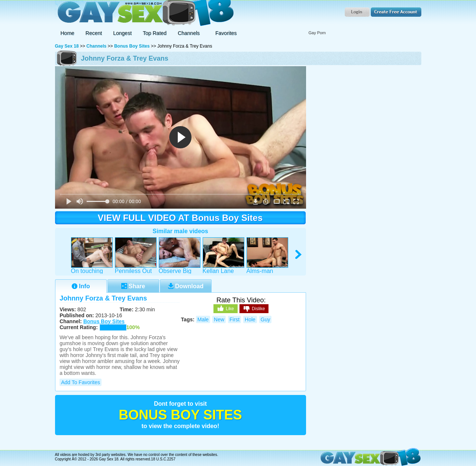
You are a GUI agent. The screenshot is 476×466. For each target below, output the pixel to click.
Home (67, 33)
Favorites (226, 33)
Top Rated (155, 33)
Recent (94, 33)
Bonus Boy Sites (132, 46)
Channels (96, 46)
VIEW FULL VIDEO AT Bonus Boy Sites (180, 218)
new (219, 319)
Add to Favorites (81, 382)
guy (266, 319)
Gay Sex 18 (144, 13)
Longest (122, 33)
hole (250, 319)
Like (226, 308)
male (203, 319)
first (234, 319)
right (299, 255)
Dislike (254, 309)
